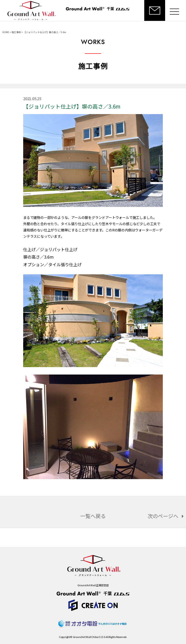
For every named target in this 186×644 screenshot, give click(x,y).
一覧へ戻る (93, 516)
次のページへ (167, 516)
